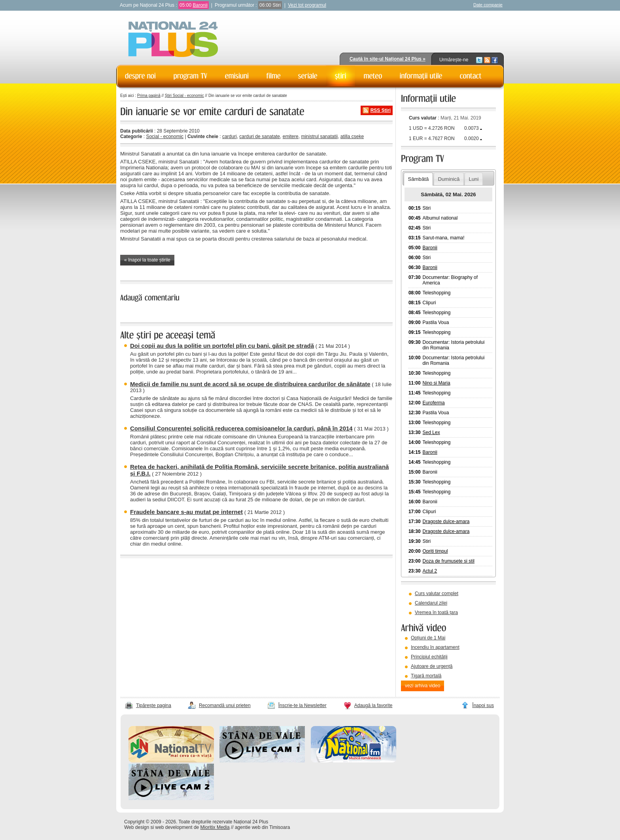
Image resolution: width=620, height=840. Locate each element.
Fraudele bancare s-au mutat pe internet (186, 512)
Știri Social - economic (184, 96)
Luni (474, 179)
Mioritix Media (215, 827)
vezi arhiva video (422, 686)
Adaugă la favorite (373, 705)
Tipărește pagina (154, 705)
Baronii (200, 5)
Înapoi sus (483, 705)
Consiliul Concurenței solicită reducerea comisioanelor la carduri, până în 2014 (241, 428)
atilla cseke (352, 137)
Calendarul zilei (431, 603)
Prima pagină (149, 96)
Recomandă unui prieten (225, 705)
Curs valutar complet (437, 593)
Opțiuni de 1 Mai (428, 638)
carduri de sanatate (260, 137)
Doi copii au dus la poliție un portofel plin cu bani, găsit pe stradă (222, 346)
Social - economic (165, 137)
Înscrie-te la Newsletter (302, 705)
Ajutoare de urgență (432, 666)
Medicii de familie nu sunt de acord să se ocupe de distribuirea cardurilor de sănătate (250, 384)
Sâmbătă (418, 179)
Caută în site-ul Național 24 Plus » (387, 59)
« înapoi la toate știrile (147, 260)
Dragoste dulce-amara (446, 521)
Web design (137, 827)
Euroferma (434, 403)
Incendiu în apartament (435, 647)
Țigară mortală (426, 676)
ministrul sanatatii (319, 137)
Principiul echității (429, 657)
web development (174, 827)
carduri (230, 137)
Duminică (449, 179)
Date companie (488, 5)
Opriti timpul (435, 551)
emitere (291, 137)
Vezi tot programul (307, 5)
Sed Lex (431, 432)
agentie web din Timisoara (262, 827)
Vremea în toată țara (436, 612)
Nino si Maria (437, 383)
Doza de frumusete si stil (449, 561)
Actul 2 (430, 571)
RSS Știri (381, 110)
